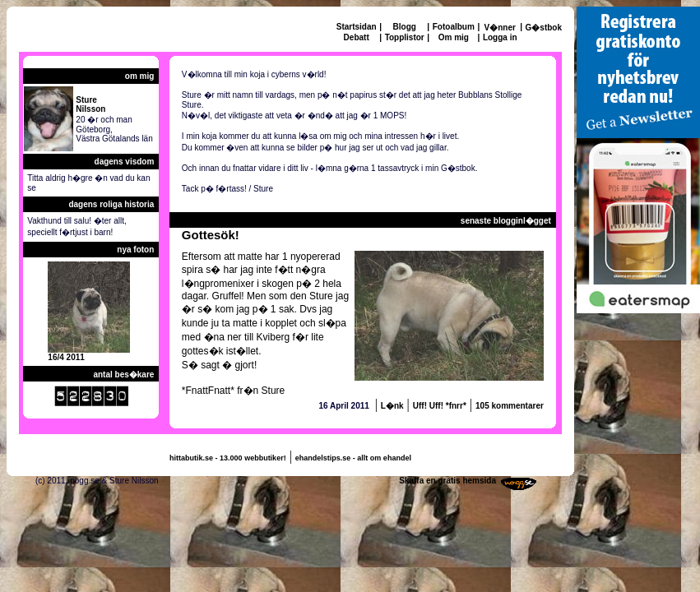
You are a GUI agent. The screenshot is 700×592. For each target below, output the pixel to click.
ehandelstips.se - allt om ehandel (353, 458)
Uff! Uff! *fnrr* (440, 406)
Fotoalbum (454, 27)
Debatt (357, 37)
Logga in (500, 37)
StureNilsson (90, 104)
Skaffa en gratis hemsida (447, 481)
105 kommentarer (510, 406)
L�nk (392, 406)
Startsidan (357, 27)
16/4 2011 (66, 357)
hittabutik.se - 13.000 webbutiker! (228, 458)
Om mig (454, 37)
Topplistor (405, 37)
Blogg (405, 27)
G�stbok (544, 28)
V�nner (500, 28)
